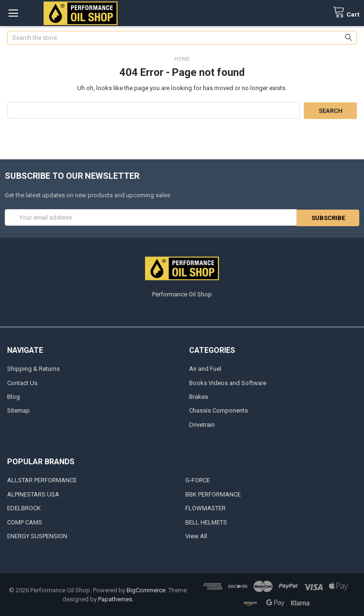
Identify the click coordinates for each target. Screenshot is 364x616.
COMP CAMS (25, 522)
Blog (14, 396)
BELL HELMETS (206, 522)
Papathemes (115, 599)
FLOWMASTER (205, 508)
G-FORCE (198, 480)
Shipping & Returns (33, 368)
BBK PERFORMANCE (213, 494)
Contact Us (22, 382)
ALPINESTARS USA (33, 494)
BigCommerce (146, 590)
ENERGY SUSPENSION (37, 536)
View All (196, 536)
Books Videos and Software (228, 382)
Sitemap (18, 410)
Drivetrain (202, 424)
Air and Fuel (205, 368)
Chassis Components (218, 410)
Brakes (199, 396)
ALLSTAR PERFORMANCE (42, 480)
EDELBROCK (24, 508)
